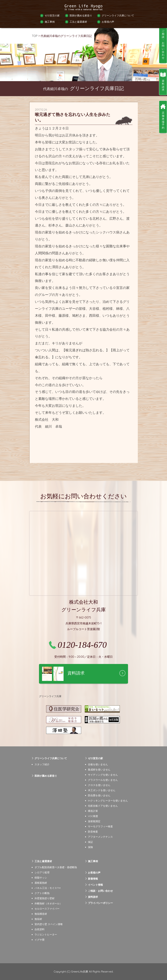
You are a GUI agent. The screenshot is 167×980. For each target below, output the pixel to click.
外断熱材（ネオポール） (48, 903)
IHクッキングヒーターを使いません (108, 801)
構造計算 (93, 811)
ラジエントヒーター (46, 935)
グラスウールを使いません (103, 780)
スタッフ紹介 (42, 764)
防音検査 (93, 832)
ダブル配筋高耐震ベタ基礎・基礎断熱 (56, 867)
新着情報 (93, 879)
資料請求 (93, 897)
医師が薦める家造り (81, 16)
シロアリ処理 (42, 872)
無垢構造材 (41, 914)
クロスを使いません (99, 785)
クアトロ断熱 (42, 893)
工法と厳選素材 (78, 22)
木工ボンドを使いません (102, 790)
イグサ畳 (40, 940)
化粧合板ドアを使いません (103, 806)
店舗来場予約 (163, 120)
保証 (90, 842)
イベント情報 (95, 885)
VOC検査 (93, 816)
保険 (90, 847)
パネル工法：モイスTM (48, 888)
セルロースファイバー (47, 909)
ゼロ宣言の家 (52, 16)
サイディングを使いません (103, 775)
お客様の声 (108, 22)
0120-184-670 (82, 645)
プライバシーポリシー (100, 903)
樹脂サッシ (41, 878)
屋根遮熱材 (41, 883)
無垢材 (38, 919)
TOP (35, 36)
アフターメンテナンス (100, 837)
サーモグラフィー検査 (100, 826)
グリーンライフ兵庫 (50, 696)
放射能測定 (94, 821)
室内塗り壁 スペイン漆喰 (49, 924)
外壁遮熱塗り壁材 (45, 898)
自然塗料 (40, 929)
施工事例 (50, 22)
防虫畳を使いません (99, 795)
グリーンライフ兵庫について (118, 16)
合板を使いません (98, 764)
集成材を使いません (99, 770)
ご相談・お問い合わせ (100, 891)
